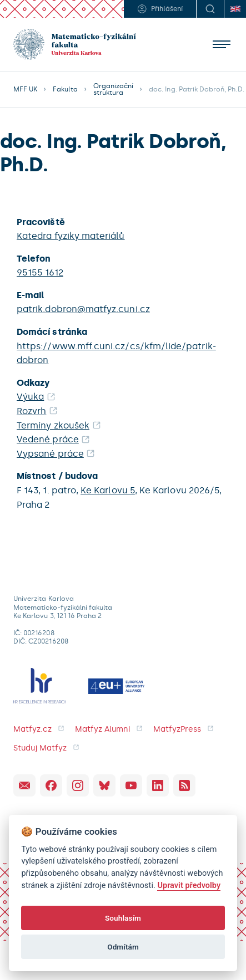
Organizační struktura (114, 89)
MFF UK (25, 89)
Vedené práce (48, 439)
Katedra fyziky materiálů (71, 236)
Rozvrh (31, 411)
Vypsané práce (50, 454)
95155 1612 (40, 272)
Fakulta (65, 89)
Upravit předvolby (189, 885)
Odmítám (123, 947)
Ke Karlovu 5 (108, 490)
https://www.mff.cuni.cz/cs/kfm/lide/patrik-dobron (116, 353)
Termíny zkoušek (53, 425)
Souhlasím (123, 918)
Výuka (30, 397)
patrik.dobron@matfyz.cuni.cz (83, 309)
